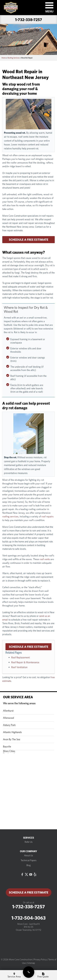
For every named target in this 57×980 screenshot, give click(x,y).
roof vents (45, 559)
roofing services (10, 517)
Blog (29, 865)
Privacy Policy (40, 960)
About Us (28, 856)
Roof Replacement (20, 657)
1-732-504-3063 (28, 918)
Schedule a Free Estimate (29, 240)
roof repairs (47, 517)
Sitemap (31, 963)
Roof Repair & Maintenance (25, 662)
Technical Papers (29, 860)
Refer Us (29, 842)
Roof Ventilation (19, 667)
